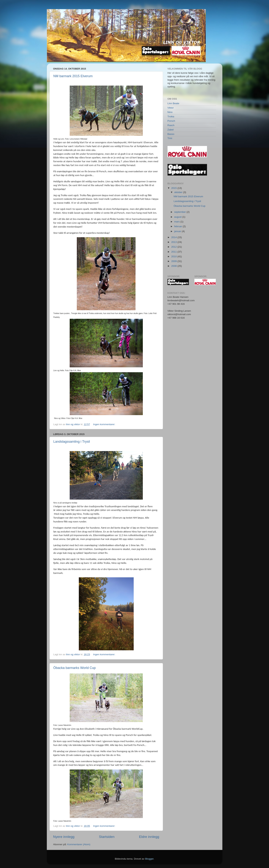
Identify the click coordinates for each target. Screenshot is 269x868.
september (180, 212)
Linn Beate (173, 103)
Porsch (171, 121)
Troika (171, 117)
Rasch (171, 125)
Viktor (171, 108)
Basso (171, 134)
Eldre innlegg (149, 837)
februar (179, 226)
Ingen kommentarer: (105, 424)
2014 (174, 237)
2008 (174, 266)
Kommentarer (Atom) (79, 844)
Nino (170, 112)
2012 (174, 247)
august (178, 217)
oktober (179, 192)
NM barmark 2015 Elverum (73, 76)
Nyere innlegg (64, 837)
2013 (174, 242)
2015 (174, 188)
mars (177, 222)
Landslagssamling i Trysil (72, 442)
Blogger (149, 859)
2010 (174, 256)
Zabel (171, 130)
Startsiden (107, 837)
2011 (174, 252)
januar (178, 231)
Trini (170, 138)
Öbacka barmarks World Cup (75, 668)
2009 (174, 261)
